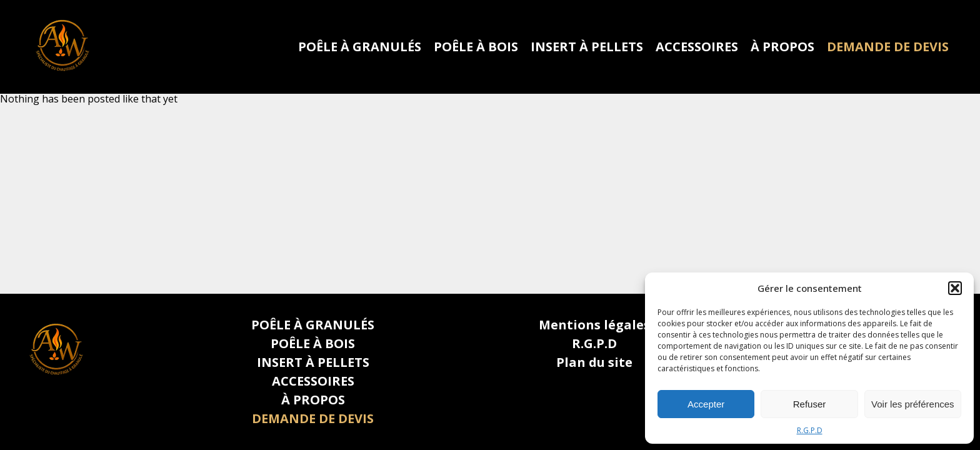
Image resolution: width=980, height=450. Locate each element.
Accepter (706, 404)
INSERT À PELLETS (587, 47)
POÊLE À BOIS (476, 47)
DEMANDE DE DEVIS (888, 47)
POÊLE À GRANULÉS (360, 47)
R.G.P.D (810, 430)
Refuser (810, 404)
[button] (955, 288)
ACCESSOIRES (697, 47)
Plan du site (594, 362)
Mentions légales (594, 325)
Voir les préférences (913, 404)
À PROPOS (782, 47)
